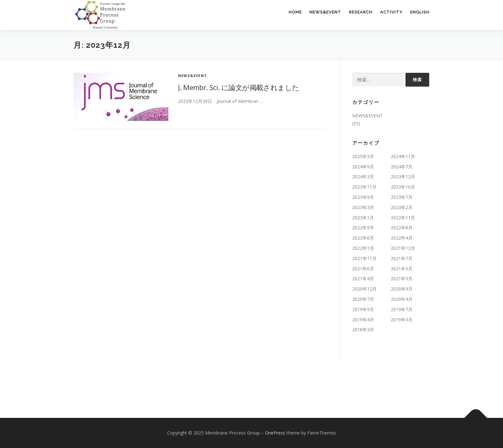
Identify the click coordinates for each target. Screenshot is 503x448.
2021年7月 (402, 258)
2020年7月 (363, 299)
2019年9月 (363, 309)
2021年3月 (402, 279)
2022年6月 (363, 238)
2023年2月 (402, 207)
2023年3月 (363, 207)
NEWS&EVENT (325, 12)
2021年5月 (402, 269)
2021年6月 (363, 269)
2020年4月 (402, 299)
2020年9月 (402, 289)
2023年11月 (364, 187)
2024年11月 (403, 156)
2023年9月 (363, 197)
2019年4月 (363, 320)
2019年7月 (402, 309)
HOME (295, 12)
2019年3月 (402, 320)
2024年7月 (402, 167)
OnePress (275, 433)
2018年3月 (363, 330)
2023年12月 (403, 177)
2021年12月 (403, 248)
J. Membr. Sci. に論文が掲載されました (239, 87)
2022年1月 (363, 248)
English (420, 12)
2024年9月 (363, 167)
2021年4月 (363, 279)
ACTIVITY (391, 12)
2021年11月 (364, 258)
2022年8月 (402, 228)
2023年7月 (402, 197)
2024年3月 (363, 177)
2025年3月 (363, 156)
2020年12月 (364, 289)
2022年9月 (363, 228)
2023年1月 (363, 218)
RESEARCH (361, 12)
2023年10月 (403, 187)
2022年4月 (402, 238)
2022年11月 (403, 218)
